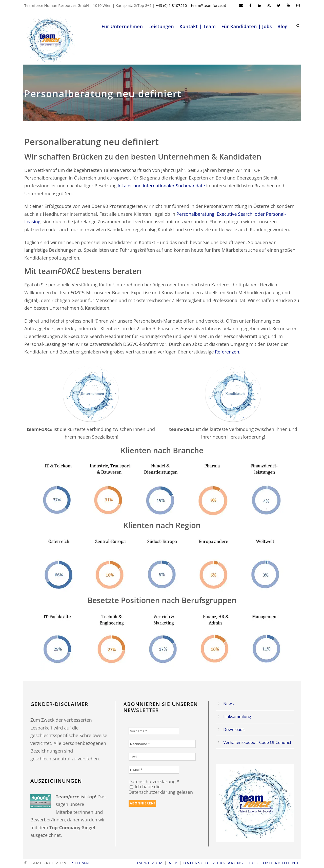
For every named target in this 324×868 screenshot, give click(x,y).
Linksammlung (237, 717)
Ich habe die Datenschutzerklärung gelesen (161, 789)
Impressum (150, 863)
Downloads (234, 729)
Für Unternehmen (122, 26)
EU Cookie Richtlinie (274, 863)
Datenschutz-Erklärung (213, 863)
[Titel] (162, 757)
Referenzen (227, 352)
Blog (282, 26)
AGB (173, 863)
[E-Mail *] (154, 770)
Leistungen (161, 26)
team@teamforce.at (208, 5)
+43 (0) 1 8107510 (171, 5)
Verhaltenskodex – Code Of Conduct (257, 742)
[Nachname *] (162, 744)
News (228, 704)
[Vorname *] (154, 731)
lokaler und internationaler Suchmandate (161, 186)
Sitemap (82, 863)
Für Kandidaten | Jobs (247, 26)
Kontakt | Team (198, 26)
